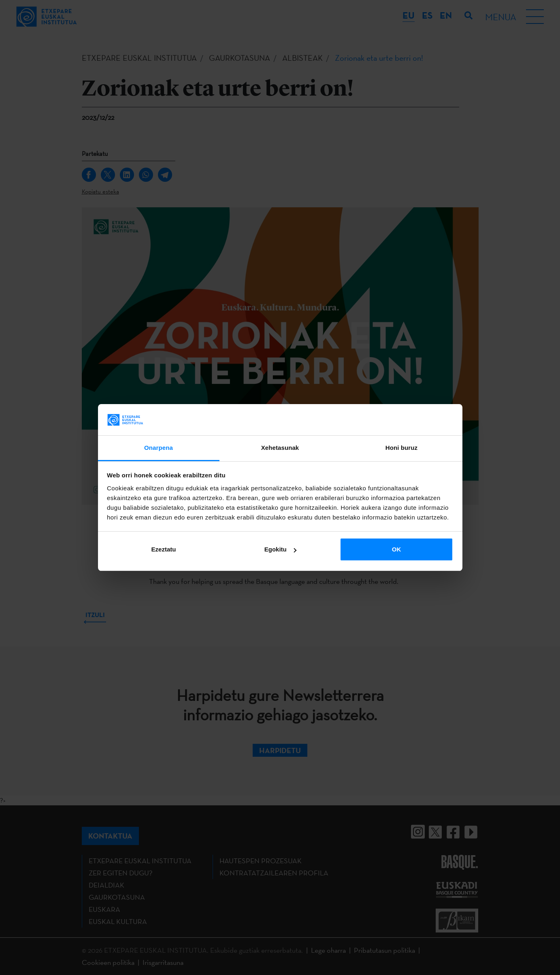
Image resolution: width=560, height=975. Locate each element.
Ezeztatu (164, 549)
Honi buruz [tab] (401, 448)
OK (397, 549)
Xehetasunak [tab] (280, 448)
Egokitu (280, 549)
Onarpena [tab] (159, 448)
